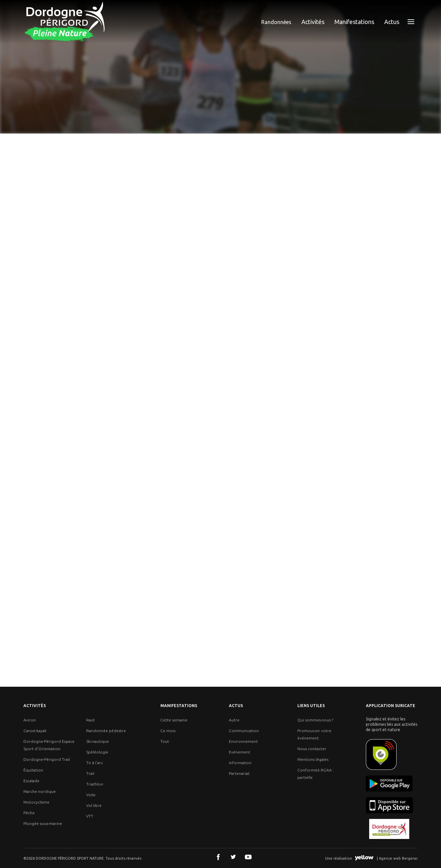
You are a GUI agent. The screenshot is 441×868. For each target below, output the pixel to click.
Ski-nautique (98, 741)
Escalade (31, 781)
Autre (234, 720)
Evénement (240, 752)
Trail (90, 773)
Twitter (233, 857)
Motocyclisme (36, 802)
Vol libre (94, 805)
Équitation (33, 770)
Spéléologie (97, 752)
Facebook (218, 857)
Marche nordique (40, 791)
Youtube (248, 857)
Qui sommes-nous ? (315, 720)
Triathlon (95, 784)
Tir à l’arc (95, 763)
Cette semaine (174, 720)
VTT (90, 816)
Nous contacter (312, 749)
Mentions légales (313, 759)
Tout (165, 741)
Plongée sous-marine (43, 823)
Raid (90, 720)
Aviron (30, 720)
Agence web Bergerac (398, 858)
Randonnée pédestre (106, 731)
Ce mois (168, 731)
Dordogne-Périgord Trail (47, 759)
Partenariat (239, 773)
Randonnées (276, 22)
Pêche (29, 813)
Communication (244, 731)
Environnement (243, 741)
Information (240, 763)
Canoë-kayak (35, 731)
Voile (91, 795)
